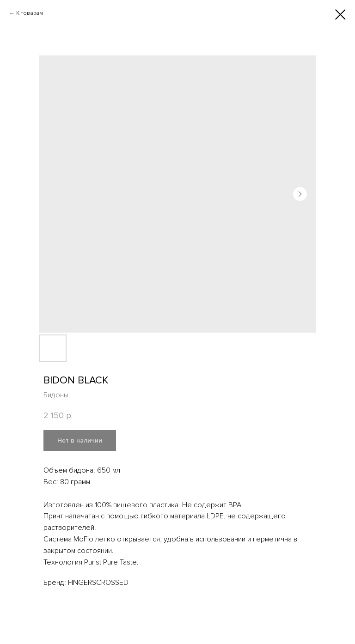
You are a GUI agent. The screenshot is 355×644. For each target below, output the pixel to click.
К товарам (30, 13)
